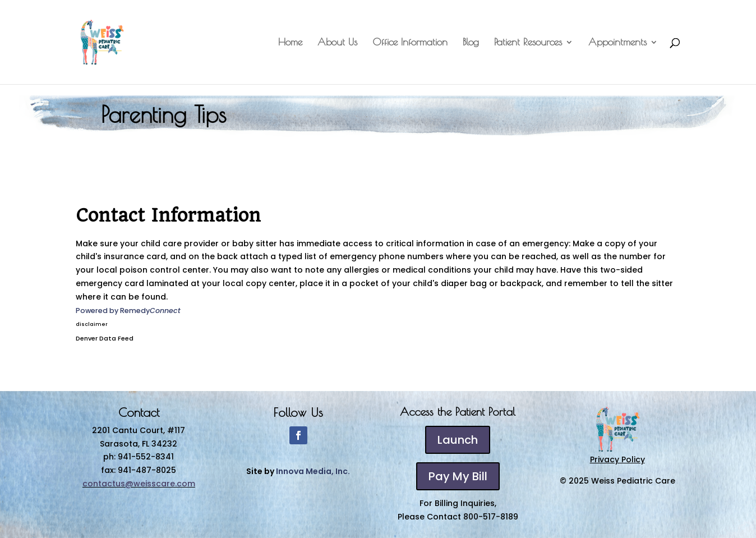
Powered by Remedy (128, 311)
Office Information (410, 43)
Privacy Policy (617, 459)
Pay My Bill (458, 476)
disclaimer (92, 324)
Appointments (617, 43)
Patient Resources (528, 43)
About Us (337, 43)
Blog (471, 43)
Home (290, 43)
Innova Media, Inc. (313, 471)
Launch (458, 440)
